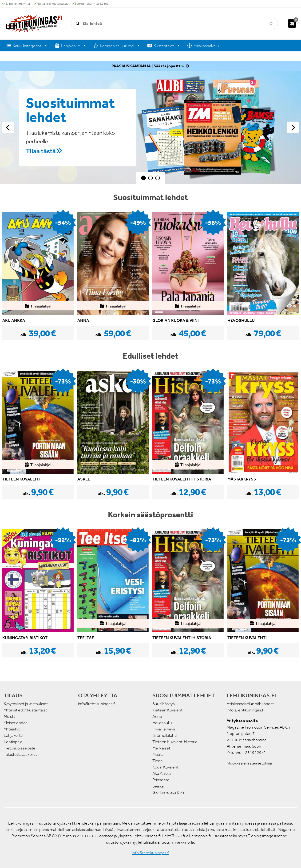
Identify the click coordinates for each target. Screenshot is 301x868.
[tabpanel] (150, 127)
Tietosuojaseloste (20, 748)
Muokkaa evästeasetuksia (249, 763)
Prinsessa (161, 780)
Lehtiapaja (13, 742)
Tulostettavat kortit (20, 754)
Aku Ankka (162, 773)
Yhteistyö (12, 729)
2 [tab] (150, 178)
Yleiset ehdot (15, 723)
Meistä (10, 716)
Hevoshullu (162, 723)
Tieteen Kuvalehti (168, 710)
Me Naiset (161, 748)
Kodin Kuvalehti (166, 767)
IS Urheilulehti (164, 735)
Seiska (158, 786)
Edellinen (8, 127)
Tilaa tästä (41, 151)
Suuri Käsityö (164, 704)
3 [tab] (158, 178)
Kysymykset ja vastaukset (26, 704)
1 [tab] (143, 178)
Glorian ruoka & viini (169, 792)
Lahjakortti (13, 735)
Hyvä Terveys (164, 729)
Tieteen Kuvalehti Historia (175, 742)
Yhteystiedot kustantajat (25, 710)
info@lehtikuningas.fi (97, 704)
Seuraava (293, 127)
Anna (157, 716)
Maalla (158, 754)
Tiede (158, 761)
